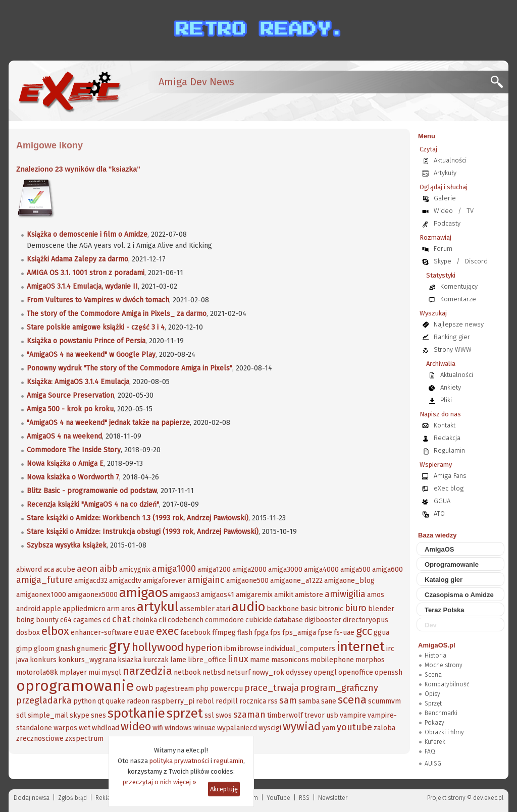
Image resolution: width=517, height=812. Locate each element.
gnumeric (92, 649)
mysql (111, 672)
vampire (353, 715)
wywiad (302, 726)
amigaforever (164, 581)
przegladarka (44, 700)
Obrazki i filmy (444, 732)
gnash (66, 649)
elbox (55, 631)
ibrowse (251, 649)
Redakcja (447, 438)
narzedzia (147, 671)
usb (332, 715)
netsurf (239, 672)
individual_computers (300, 649)
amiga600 (387, 570)
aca (49, 570)
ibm (230, 649)
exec (167, 631)
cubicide (259, 620)
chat (121, 619)
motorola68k (37, 672)
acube (65, 570)
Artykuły (445, 173)
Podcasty (447, 223)
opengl (325, 672)
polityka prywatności (179, 761)
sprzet (185, 713)
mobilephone (332, 660)
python (85, 701)
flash (245, 633)
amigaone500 (247, 581)
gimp (24, 649)
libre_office (207, 660)
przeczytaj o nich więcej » (160, 782)
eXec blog (449, 488)
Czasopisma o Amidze (459, 595)
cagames (87, 620)
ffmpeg (224, 633)
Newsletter (333, 798)
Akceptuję (224, 789)
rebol (205, 701)
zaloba (384, 728)
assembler (197, 609)
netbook (187, 672)
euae (144, 632)
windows (178, 728)
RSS (304, 798)
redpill (227, 701)
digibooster (323, 620)
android (28, 609)
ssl (209, 715)
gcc (364, 631)
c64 (66, 620)
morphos (370, 660)
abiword (29, 570)
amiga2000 (249, 570)
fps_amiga (299, 633)
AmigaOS (440, 549)
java (22, 660)
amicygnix (135, 570)
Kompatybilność (447, 684)
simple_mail (48, 715)
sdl (21, 715)
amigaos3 (185, 595)
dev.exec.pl (488, 798)
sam (288, 700)
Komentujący (459, 286)
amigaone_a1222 (296, 581)
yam (329, 728)
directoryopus (366, 620)
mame (260, 660)
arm (113, 609)
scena (352, 700)
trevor (315, 715)
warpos (65, 728)
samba (309, 701)
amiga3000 (285, 570)
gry (119, 646)
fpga (261, 633)
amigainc (206, 580)
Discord (476, 261)
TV (470, 211)
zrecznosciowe (40, 739)
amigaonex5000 (93, 595)
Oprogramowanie (452, 564)
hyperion (204, 648)
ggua (381, 633)
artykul (158, 607)
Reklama (108, 798)
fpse (325, 633)
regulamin (228, 761)
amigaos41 (218, 595)
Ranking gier (452, 337)
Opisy (432, 694)
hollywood (158, 647)
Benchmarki (441, 713)
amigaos (144, 593)
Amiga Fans (450, 476)
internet (361, 647)
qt (101, 701)
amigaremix (254, 595)
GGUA (442, 501)
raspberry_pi (173, 701)
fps (275, 633)
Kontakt (445, 425)
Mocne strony (444, 665)
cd (107, 620)
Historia (435, 656)
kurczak (156, 660)
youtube (354, 727)
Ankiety (451, 387)
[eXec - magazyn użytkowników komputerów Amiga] (69, 91)
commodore (224, 620)
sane (329, 701)
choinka (145, 620)
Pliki (446, 400)
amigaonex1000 (41, 595)
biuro (356, 608)
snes (98, 715)
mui (94, 672)
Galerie (445, 198)
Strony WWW (453, 349)
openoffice (356, 672)
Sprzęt (433, 703)
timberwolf (285, 715)
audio (248, 607)
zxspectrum (84, 739)
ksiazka (130, 660)
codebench (186, 620)
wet (85, 728)
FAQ (430, 751)
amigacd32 (91, 581)
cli (162, 620)
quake (115, 701)
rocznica (253, 701)
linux (238, 659)
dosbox (28, 633)
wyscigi (270, 728)
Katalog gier (444, 580)
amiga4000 (321, 570)
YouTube (278, 798)
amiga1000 (174, 569)
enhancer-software (101, 633)
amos (376, 595)
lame (178, 660)
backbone (283, 609)
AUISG (433, 764)
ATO (439, 513)
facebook (195, 633)
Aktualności (450, 160)
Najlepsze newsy (459, 324)
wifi (158, 728)
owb (145, 688)
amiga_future (44, 580)
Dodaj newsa (32, 798)
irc (390, 649)
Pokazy (434, 723)
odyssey (299, 672)
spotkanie (136, 713)
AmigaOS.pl (437, 645)
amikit (284, 595)
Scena (433, 675)
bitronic (331, 609)
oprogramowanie (75, 686)
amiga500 (355, 570)
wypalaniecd (237, 728)
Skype (443, 261)
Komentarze (458, 299)
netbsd (214, 672)
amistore (309, 595)
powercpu (226, 689)
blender (381, 609)
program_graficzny (339, 688)
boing (25, 620)
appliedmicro (84, 609)
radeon (138, 701)
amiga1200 (214, 570)
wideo (136, 726)
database (288, 620)
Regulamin (449, 450)
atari (223, 609)
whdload (106, 728)
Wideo (443, 211)
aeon (87, 569)
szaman (249, 715)
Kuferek (435, 742)
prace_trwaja (272, 688)
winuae (204, 728)
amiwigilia (345, 594)
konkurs (43, 660)
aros (128, 609)
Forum (443, 249)
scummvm (384, 701)
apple (51, 609)
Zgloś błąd (72, 798)
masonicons (290, 660)
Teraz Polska (445, 610)
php (202, 689)
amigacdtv (125, 581)
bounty (47, 620)
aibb (109, 569)
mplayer (73, 672)
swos (224, 715)
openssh (389, 672)
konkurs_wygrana (87, 660)
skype (80, 715)
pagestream (174, 689)
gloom (44, 649)
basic (309, 609)
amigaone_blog (349, 581)
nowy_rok (268, 672)
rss (273, 701)
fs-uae (344, 633)
